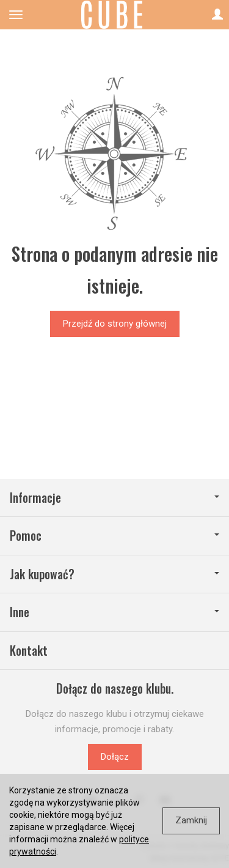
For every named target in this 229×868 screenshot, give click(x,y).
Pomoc (114, 536)
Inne (114, 612)
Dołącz (115, 757)
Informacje (114, 498)
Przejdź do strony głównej (115, 324)
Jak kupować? (114, 574)
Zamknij (191, 820)
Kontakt (29, 651)
